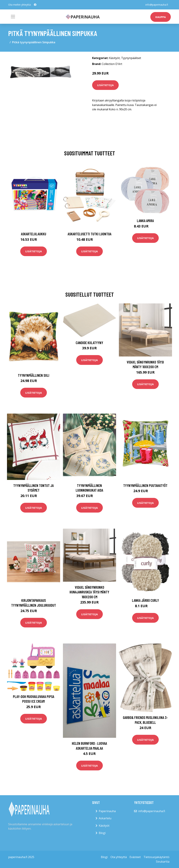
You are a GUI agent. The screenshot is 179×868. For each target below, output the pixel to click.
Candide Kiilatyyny (89, 343)
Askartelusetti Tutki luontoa (89, 234)
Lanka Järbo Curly (145, 600)
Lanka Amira (145, 221)
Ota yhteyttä (119, 857)
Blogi (102, 833)
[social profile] (35, 5)
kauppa (161, 17)
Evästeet (135, 857)
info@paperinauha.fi (157, 5)
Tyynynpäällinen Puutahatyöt (145, 485)
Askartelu (105, 818)
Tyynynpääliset (131, 58)
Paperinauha (107, 811)
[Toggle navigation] (13, 17)
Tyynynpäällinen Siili (34, 375)
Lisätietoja (105, 85)
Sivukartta (163, 862)
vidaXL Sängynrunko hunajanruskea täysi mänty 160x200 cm (89, 592)
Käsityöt (114, 58)
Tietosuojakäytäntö (156, 857)
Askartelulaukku (34, 234)
